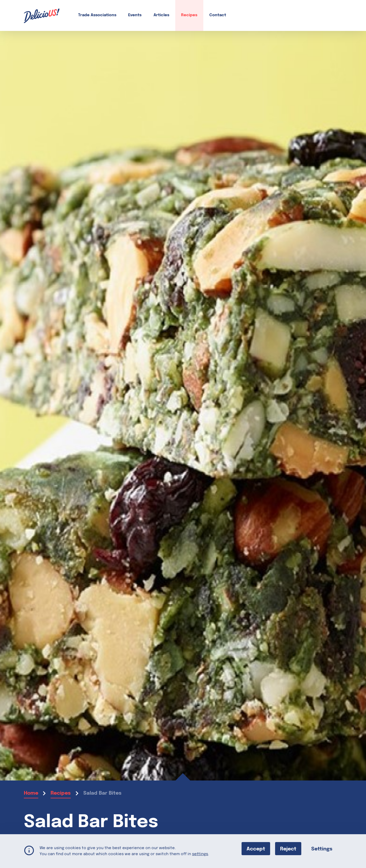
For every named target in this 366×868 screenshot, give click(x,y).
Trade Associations (97, 15)
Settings (322, 849)
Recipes (189, 15)
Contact (218, 15)
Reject (288, 849)
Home (31, 793)
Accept (256, 849)
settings (200, 854)
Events (135, 15)
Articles (161, 15)
